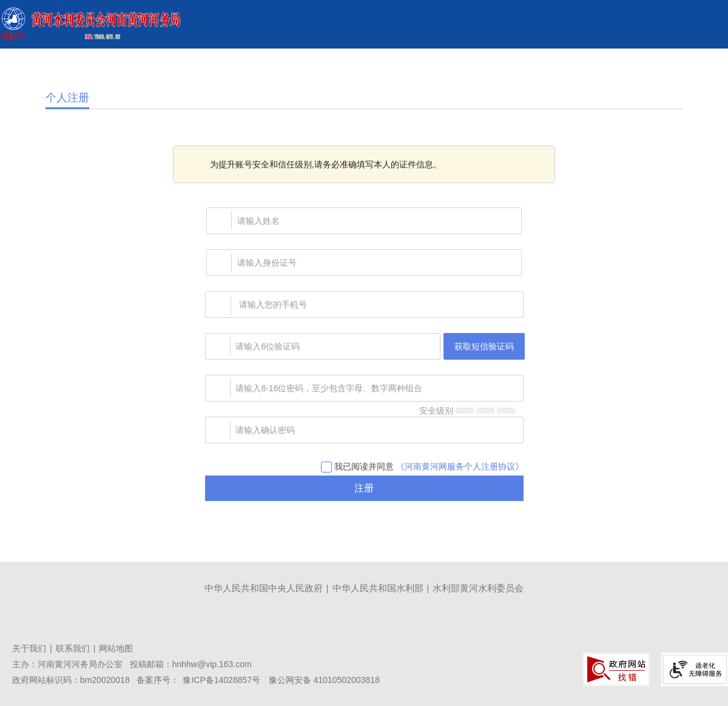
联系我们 (73, 648)
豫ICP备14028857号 (221, 680)
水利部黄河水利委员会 (478, 588)
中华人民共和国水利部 (378, 588)
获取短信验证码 (484, 346)
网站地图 (116, 648)
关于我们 (29, 648)
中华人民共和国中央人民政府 (264, 588)
